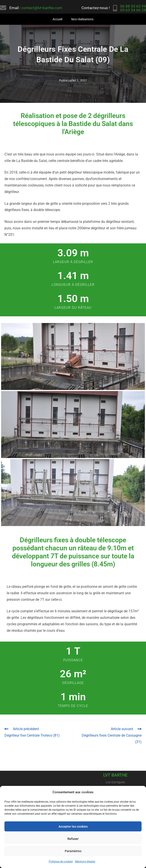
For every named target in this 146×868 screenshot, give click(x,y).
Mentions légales (85, 862)
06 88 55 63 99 (133, 6)
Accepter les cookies (73, 827)
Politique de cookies (61, 862)
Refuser (73, 839)
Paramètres (73, 851)
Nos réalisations (82, 19)
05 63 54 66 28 (133, 10)
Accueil (57, 19)
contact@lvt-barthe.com (42, 8)
